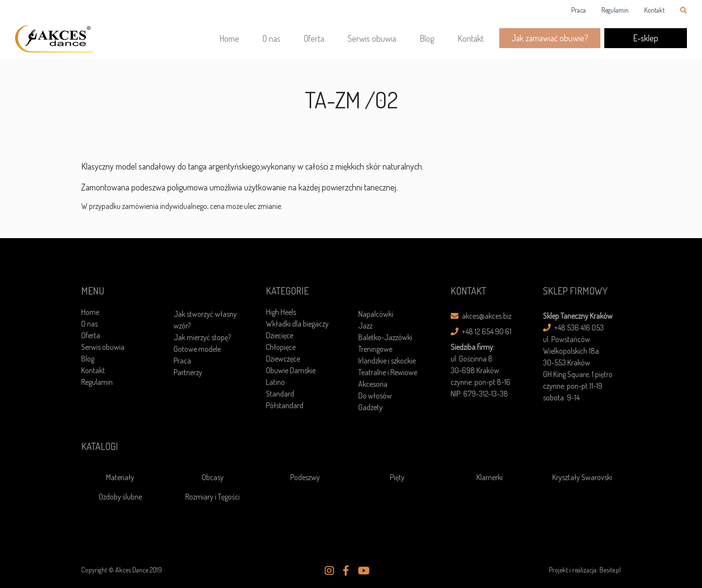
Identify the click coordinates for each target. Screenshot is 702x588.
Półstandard (285, 405)
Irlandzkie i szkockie (387, 361)
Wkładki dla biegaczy (297, 324)
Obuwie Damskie (291, 370)
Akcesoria (373, 384)
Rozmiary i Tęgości (212, 497)
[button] (329, 571)
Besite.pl (610, 570)
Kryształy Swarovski (582, 477)
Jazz (365, 326)
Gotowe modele (197, 349)
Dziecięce (280, 335)
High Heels (281, 312)
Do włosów (375, 396)
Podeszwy (305, 477)
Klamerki (490, 477)
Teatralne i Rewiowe (388, 372)
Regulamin (615, 10)
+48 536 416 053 (573, 328)
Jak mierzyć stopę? (202, 337)
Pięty (397, 477)
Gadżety (370, 407)
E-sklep (646, 38)
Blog (427, 38)
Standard (280, 394)
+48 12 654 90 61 (481, 331)
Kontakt (654, 10)
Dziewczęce (283, 359)
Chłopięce (281, 347)
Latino (275, 382)
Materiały (120, 477)
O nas (272, 38)
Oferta (314, 38)
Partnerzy (188, 372)
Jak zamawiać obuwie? (550, 38)
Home (229, 38)
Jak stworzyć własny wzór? (205, 320)
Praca (579, 10)
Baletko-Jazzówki (385, 337)
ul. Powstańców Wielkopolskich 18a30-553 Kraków (571, 351)
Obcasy (213, 477)
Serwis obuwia (372, 38)
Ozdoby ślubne (120, 497)
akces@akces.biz (481, 316)
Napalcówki (376, 314)
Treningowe (375, 349)
